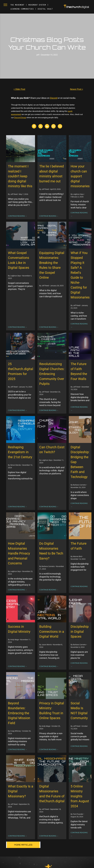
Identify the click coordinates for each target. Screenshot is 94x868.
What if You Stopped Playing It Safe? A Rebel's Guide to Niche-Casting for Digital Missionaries (80, 275)
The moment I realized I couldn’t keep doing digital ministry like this (20, 176)
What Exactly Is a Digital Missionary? (21, 791)
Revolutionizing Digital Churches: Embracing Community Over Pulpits (52, 374)
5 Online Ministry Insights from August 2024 (80, 796)
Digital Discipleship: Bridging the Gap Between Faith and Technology (80, 462)
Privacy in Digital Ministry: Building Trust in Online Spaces (52, 711)
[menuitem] (18, 5)
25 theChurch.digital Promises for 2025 (21, 371)
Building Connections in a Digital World (52, 632)
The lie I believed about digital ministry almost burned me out (52, 174)
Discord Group (20, 118)
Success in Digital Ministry (19, 629)
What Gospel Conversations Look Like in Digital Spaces (19, 260)
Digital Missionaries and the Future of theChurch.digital (52, 794)
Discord (54, 98)
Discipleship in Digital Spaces (80, 632)
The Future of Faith (79, 546)
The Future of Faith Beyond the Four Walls (79, 371)
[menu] (5, 5)
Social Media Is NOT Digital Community (79, 711)
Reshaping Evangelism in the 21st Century (20, 452)
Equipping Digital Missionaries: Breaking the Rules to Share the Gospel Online (52, 265)
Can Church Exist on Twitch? (52, 450)
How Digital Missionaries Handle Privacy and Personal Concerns (19, 553)
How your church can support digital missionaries (80, 176)
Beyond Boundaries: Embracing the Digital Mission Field (19, 713)
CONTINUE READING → (18, 216)
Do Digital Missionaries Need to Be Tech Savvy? (51, 551)
